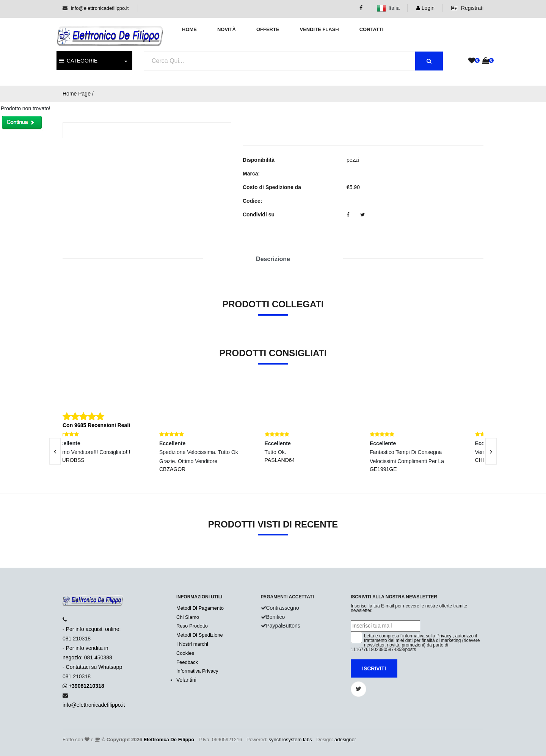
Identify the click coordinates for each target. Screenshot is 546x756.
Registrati (467, 8)
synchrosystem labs (290, 740)
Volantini (186, 680)
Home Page (77, 94)
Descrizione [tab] (273, 259)
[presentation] (55, 451)
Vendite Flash (319, 29)
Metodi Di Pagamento (200, 608)
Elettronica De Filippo (169, 740)
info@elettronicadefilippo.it (100, 8)
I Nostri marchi (192, 644)
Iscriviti (374, 668)
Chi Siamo (188, 617)
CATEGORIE (78, 61)
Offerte (268, 29)
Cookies (185, 653)
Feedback (187, 662)
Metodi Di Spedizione (200, 635)
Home (189, 29)
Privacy (444, 636)
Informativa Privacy (197, 671)
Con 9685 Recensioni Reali (96, 425)
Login (425, 8)
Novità (227, 29)
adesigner (345, 740)
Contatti (372, 29)
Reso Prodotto (192, 626)
